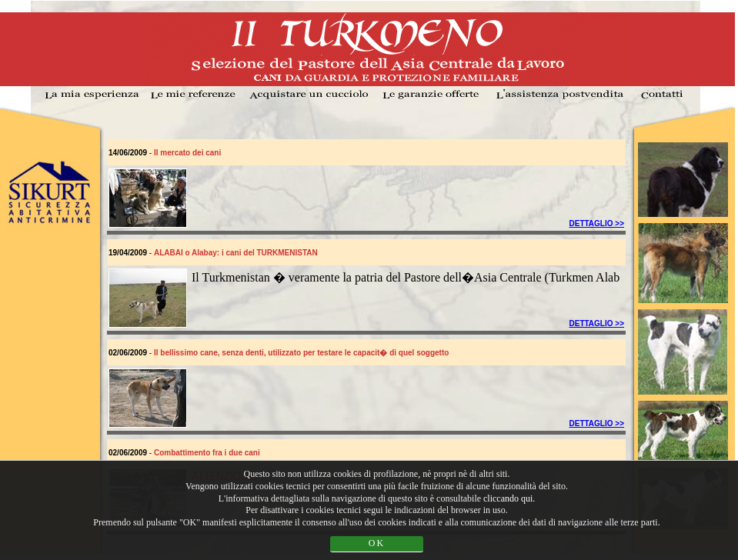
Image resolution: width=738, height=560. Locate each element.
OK (377, 543)
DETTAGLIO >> (597, 223)
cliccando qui (508, 498)
